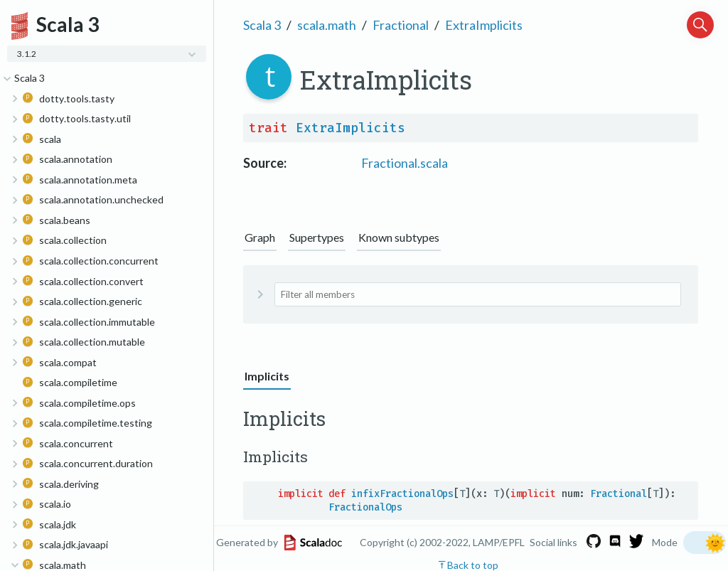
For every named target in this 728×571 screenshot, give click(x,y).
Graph (260, 237)
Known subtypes (399, 237)
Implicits (267, 376)
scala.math (327, 25)
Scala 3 (262, 25)
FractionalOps (365, 507)
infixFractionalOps (402, 494)
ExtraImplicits (484, 25)
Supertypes (317, 237)
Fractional (401, 25)
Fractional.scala (405, 163)
